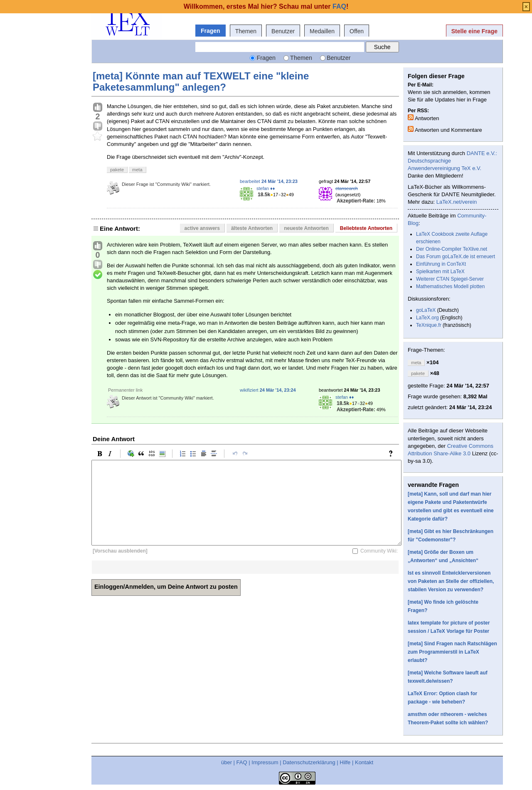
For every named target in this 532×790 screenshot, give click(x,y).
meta (137, 170)
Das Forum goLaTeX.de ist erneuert (456, 257)
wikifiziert (268, 390)
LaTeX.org (427, 318)
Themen (246, 31)
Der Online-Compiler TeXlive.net (452, 249)
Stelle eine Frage (474, 31)
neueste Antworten (306, 228)
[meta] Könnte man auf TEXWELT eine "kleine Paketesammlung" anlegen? (201, 81)
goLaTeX (426, 310)
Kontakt (364, 762)
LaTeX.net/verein (457, 202)
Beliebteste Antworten (366, 228)
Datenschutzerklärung (309, 762)
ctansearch (347, 188)
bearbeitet (269, 181)
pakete (117, 170)
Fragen (211, 31)
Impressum (265, 762)
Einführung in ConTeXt (441, 264)
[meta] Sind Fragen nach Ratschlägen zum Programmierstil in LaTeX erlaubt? (452, 652)
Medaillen (322, 31)
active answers (202, 228)
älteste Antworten (252, 228)
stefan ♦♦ (266, 188)
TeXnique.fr (429, 325)
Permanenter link (125, 390)
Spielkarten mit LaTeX (440, 272)
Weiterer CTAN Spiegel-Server (450, 279)
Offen (357, 31)
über (227, 762)
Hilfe (345, 762)
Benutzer (283, 31)
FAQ (242, 762)
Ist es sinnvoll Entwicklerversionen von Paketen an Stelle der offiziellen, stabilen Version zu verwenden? (451, 581)
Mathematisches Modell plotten (450, 286)
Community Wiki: (379, 551)
